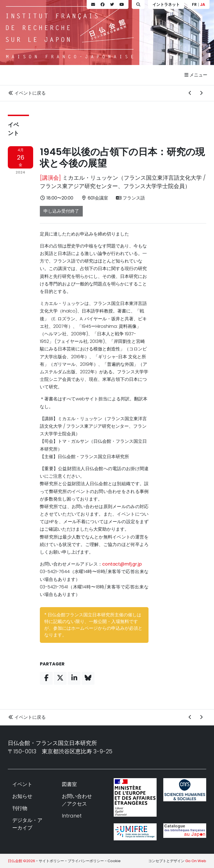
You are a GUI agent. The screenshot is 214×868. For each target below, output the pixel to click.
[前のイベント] (190, 93)
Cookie (114, 861)
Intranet (72, 816)
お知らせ (22, 796)
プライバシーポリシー (86, 861)
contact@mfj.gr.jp (122, 564)
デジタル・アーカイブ (27, 824)
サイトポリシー (51, 861)
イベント (22, 784)
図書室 (69, 784)
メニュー (196, 75)
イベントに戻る (27, 93)
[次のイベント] (201, 93)
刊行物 (20, 808)
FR (194, 4)
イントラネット (166, 4)
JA (203, 4)
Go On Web (196, 861)
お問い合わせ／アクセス (77, 800)
